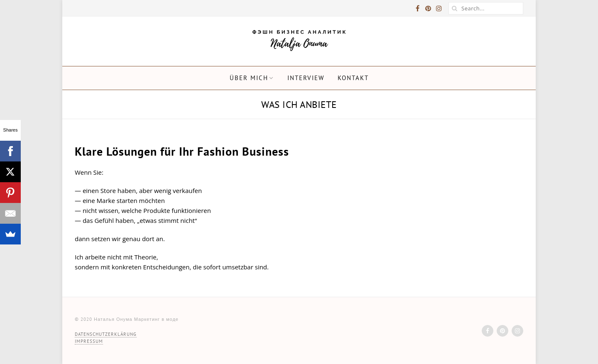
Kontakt (353, 78)
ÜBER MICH (249, 78)
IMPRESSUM (89, 341)
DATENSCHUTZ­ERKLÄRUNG (106, 334)
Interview (306, 78)
